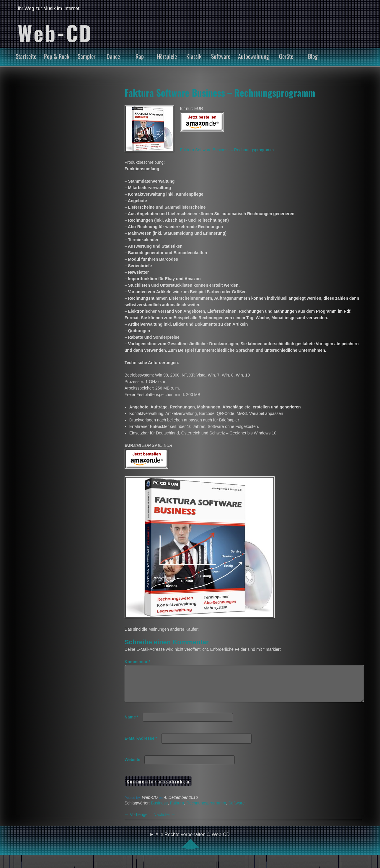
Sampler (87, 56)
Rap (140, 56)
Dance (113, 56)
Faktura (177, 810)
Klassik (194, 56)
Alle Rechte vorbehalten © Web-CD (193, 848)
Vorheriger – (139, 822)
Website (132, 767)
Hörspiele (167, 56)
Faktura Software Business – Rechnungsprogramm (220, 93)
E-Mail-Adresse (141, 745)
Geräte (286, 56)
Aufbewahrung (253, 56)
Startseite (26, 56)
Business (159, 810)
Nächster (164, 822)
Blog (313, 56)
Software (221, 56)
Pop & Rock (57, 56)
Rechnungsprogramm (206, 810)
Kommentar (137, 662)
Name (132, 724)
